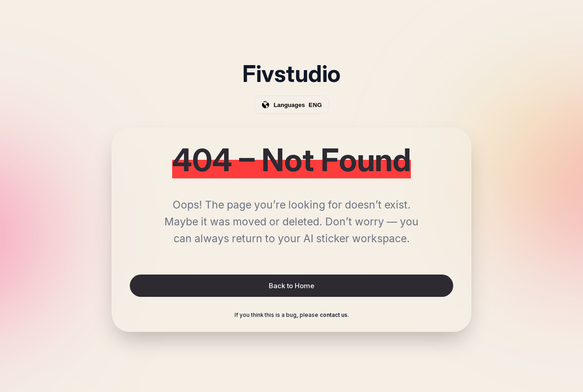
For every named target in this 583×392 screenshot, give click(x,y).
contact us (334, 315)
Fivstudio (291, 74)
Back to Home (291, 286)
